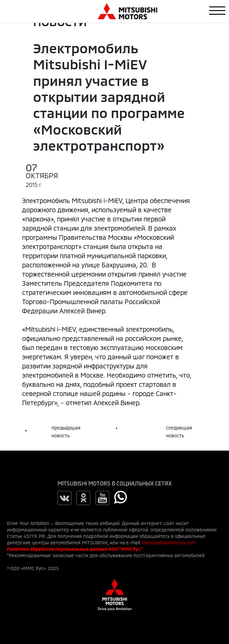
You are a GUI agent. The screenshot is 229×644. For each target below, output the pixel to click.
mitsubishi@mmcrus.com (169, 542)
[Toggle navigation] (217, 11)
